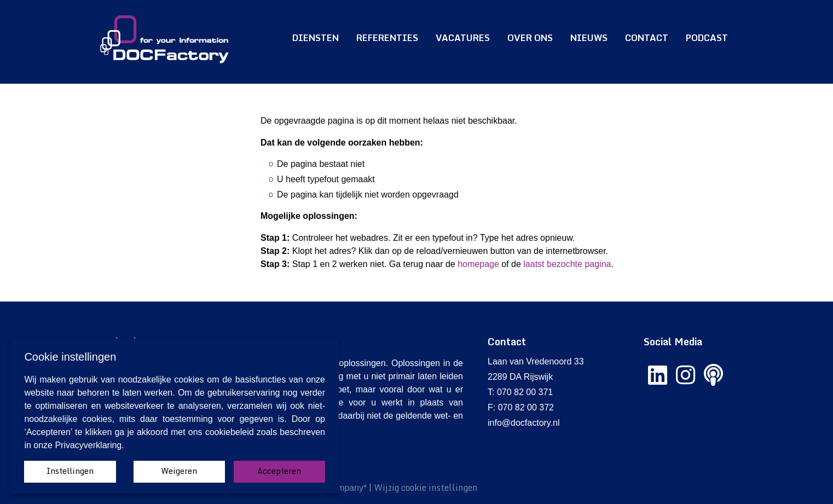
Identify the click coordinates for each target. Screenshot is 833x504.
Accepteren (279, 471)
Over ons (530, 38)
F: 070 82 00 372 (521, 407)
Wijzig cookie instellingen (426, 488)
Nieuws (589, 38)
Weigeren (179, 471)
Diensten (316, 38)
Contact (647, 38)
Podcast (707, 38)
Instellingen (70, 471)
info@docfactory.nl (524, 423)
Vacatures (463, 38)
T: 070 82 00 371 (520, 392)
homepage (478, 264)
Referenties (387, 38)
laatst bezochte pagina (567, 264)
